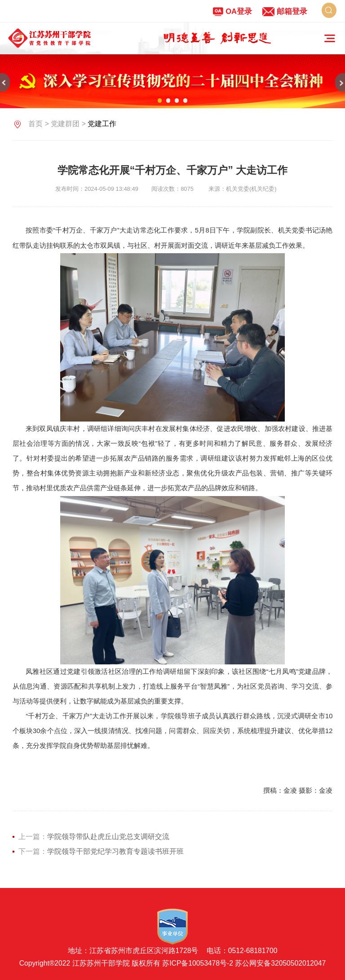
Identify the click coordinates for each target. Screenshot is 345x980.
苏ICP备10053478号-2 (198, 963)
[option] (217, 38)
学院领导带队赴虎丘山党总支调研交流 (108, 837)
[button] (5, 82)
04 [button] (185, 100)
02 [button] (168, 100)
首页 (35, 124)
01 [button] (160, 100)
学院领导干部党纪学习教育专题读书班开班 (115, 851)
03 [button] (177, 100)
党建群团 (65, 124)
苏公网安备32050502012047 (280, 963)
